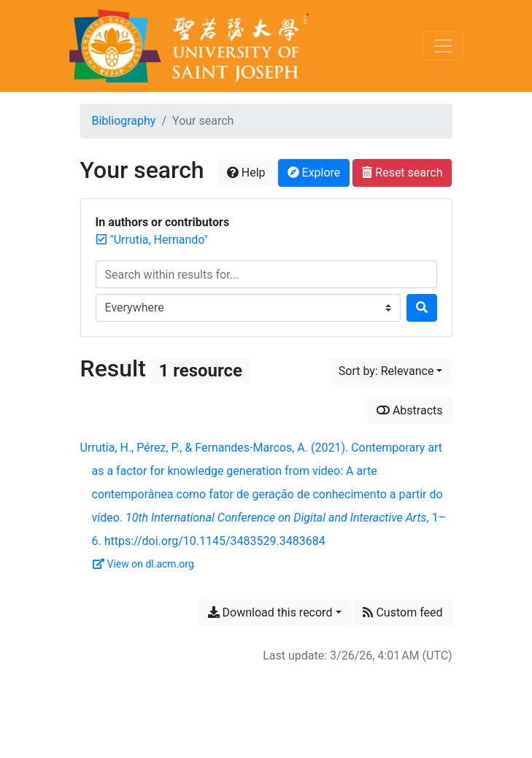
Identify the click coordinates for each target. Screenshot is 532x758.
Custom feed (402, 612)
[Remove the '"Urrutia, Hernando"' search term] (159, 240)
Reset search (402, 173)
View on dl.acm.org (143, 564)
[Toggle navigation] (443, 46)
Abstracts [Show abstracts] (410, 410)
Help (246, 173)
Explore (314, 173)
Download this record (270, 612)
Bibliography (124, 121)
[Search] (422, 308)
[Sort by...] (391, 371)
